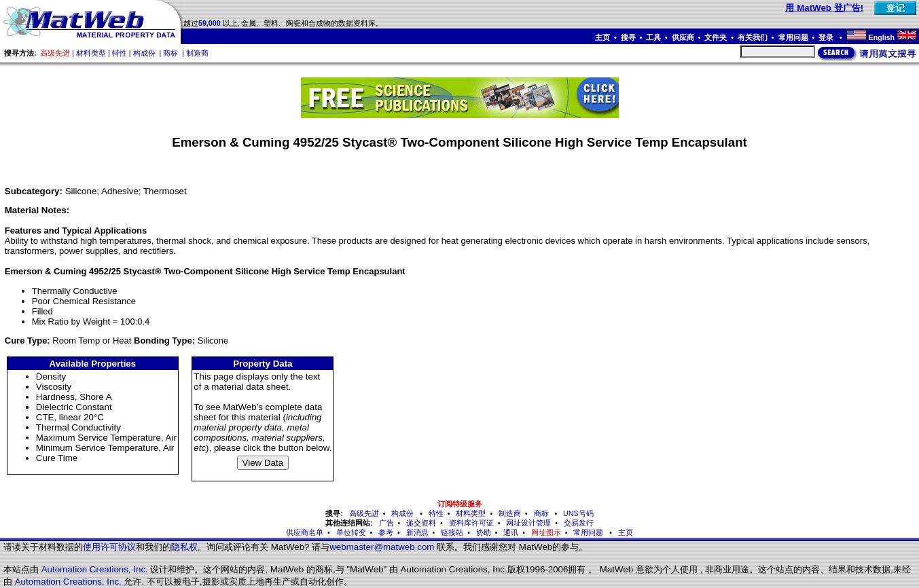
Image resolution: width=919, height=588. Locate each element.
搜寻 (628, 37)
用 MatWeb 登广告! (824, 8)
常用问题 (793, 37)
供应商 (683, 37)
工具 (653, 37)
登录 (827, 37)
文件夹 (716, 37)
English (882, 37)
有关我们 (753, 37)
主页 (602, 37)
